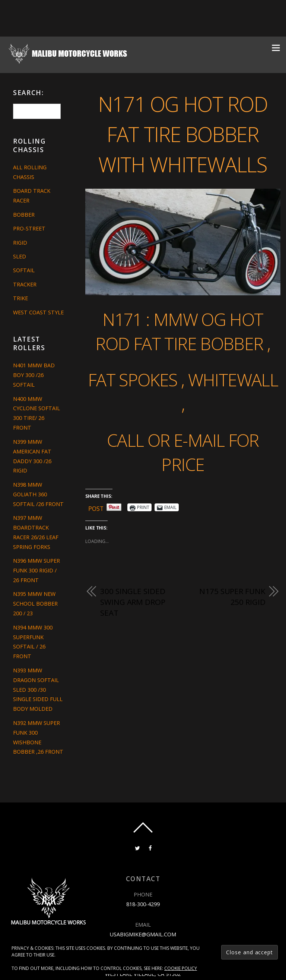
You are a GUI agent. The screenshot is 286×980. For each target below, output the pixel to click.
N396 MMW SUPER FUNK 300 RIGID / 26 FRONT (36, 570)
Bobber (24, 215)
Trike (20, 298)
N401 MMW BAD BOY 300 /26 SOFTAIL (34, 375)
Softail (24, 270)
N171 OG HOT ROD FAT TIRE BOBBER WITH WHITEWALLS (183, 134)
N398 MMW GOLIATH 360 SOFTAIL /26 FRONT (38, 494)
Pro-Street (29, 228)
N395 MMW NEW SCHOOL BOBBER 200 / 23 (35, 604)
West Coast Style (38, 312)
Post (96, 507)
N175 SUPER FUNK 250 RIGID (232, 597)
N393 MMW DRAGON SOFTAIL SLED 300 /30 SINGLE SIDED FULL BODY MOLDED (38, 690)
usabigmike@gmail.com (143, 934)
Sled (20, 256)
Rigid (20, 243)
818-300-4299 (143, 904)
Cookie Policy (181, 968)
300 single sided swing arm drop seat (133, 602)
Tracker (25, 284)
